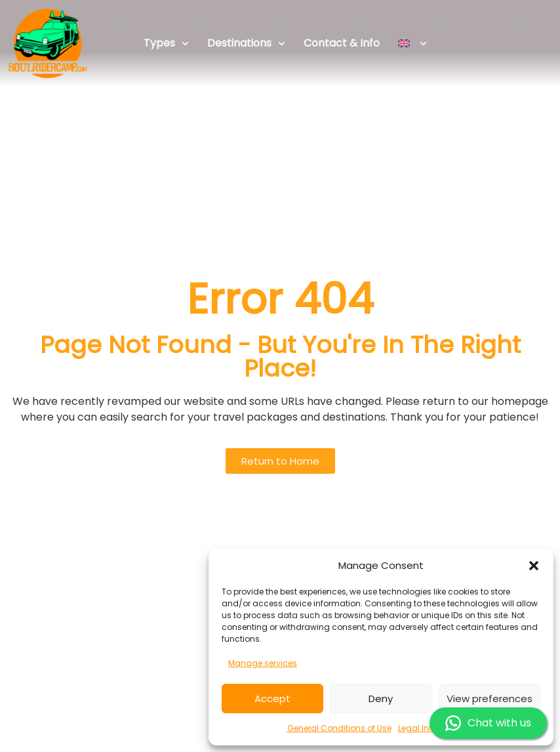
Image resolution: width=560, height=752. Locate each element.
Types (166, 44)
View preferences (490, 699)
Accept (272, 699)
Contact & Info (342, 43)
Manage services (263, 663)
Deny (381, 699)
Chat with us (488, 723)
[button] (534, 566)
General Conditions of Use (339, 728)
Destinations (246, 44)
